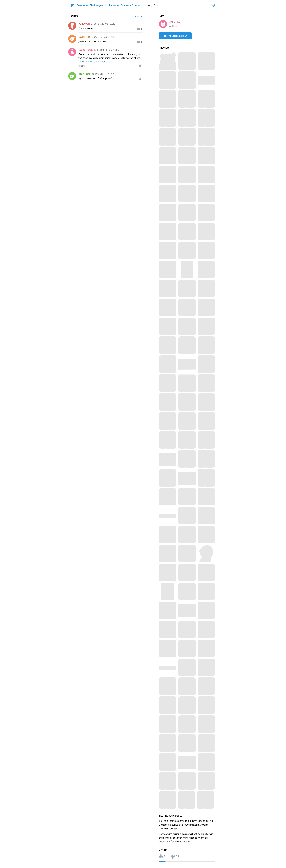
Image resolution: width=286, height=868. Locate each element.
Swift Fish (84, 37)
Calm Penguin (87, 50)
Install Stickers (174, 36)
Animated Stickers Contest (125, 5)
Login (213, 5)
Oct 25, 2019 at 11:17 (103, 74)
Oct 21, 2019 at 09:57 (104, 24)
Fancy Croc (85, 24)
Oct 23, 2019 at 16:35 (108, 50)
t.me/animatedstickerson (93, 62)
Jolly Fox (175, 22)
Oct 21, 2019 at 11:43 (103, 37)
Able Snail (85, 74)
